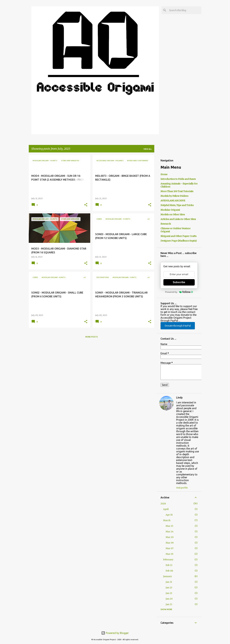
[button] (86, 205)
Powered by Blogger (115, 633)
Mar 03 (169, 554)
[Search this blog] (185, 10)
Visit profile (182, 488)
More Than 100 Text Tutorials (177, 191)
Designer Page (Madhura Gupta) (179, 241)
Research (166, 224)
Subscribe (179, 282)
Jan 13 (169, 604)
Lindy (179, 398)
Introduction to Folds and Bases (178, 179)
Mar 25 (169, 526)
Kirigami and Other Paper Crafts (178, 236)
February (168, 560)
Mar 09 (170, 543)
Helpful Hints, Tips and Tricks (177, 205)
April (166, 509)
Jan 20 (169, 599)
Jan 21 (169, 593)
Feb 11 (169, 565)
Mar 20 (170, 537)
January (167, 576)
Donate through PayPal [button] (178, 326)
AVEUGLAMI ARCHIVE (173, 201)
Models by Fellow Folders (174, 196)
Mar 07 (170, 548)
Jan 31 (169, 582)
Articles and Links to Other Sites (178, 219)
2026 (163, 504)
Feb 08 (169, 571)
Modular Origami (170, 210)
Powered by (179, 292)
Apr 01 (169, 515)
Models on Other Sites (173, 215)
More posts (92, 337)
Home (164, 174)
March (167, 520)
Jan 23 (169, 588)
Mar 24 (170, 532)
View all (148, 149)
